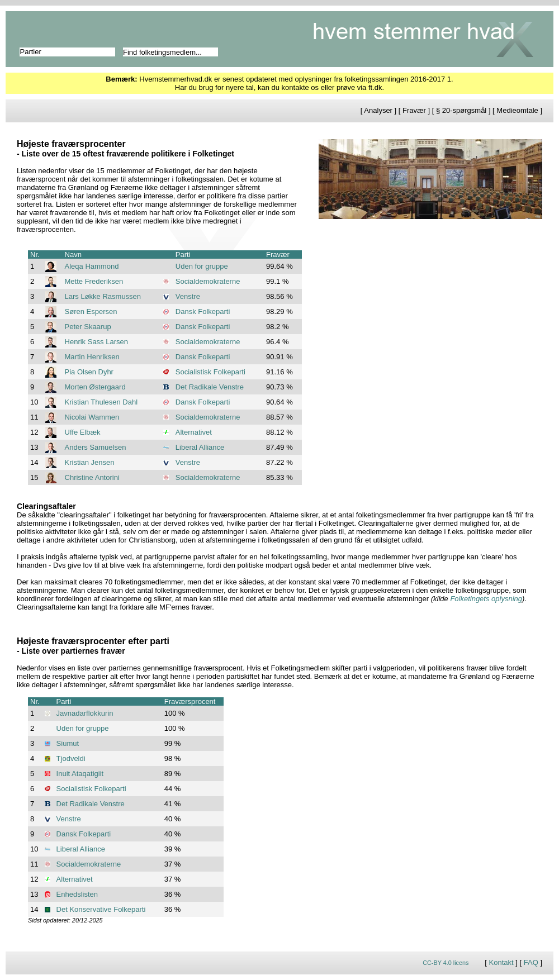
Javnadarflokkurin (85, 713)
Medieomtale (517, 110)
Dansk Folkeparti (203, 311)
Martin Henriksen (92, 357)
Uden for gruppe (202, 266)
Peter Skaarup (88, 327)
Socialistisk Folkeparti (210, 372)
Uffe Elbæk (83, 432)
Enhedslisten (77, 894)
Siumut (68, 743)
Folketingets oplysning (486, 599)
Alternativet (194, 432)
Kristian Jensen (90, 462)
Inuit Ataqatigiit (80, 774)
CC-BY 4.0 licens (446, 963)
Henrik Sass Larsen (96, 342)
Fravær (414, 110)
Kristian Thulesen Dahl (101, 402)
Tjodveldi (71, 758)
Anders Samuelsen (96, 447)
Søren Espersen (91, 311)
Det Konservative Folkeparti (101, 909)
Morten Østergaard (95, 387)
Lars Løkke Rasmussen (103, 296)
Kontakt (501, 962)
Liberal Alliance (200, 447)
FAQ (531, 962)
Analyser (378, 110)
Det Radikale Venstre (210, 387)
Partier (31, 52)
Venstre (188, 296)
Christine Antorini (92, 477)
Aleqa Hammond (92, 266)
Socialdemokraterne (208, 281)
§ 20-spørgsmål (461, 110)
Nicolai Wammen (92, 417)
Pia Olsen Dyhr (89, 372)
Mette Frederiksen (94, 281)
